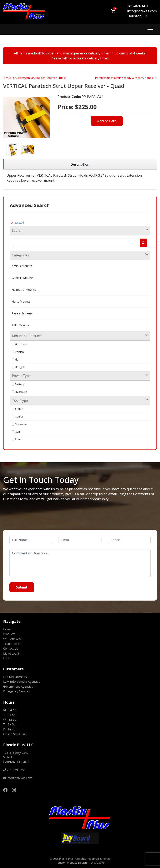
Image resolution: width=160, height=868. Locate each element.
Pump (17, 439)
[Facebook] (5, 790)
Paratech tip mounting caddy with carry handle (124, 78)
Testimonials (12, 644)
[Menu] (150, 30)
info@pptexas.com (142, 11)
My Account (11, 653)
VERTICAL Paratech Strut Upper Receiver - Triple (36, 78)
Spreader (19, 424)
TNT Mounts (20, 325)
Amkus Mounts (22, 266)
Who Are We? (12, 639)
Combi (17, 416)
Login (7, 658)
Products (9, 634)
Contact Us (11, 648)
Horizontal (20, 344)
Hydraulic (19, 392)
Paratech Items (22, 313)
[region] (80, 164)
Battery (18, 384)
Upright (18, 367)
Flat (16, 360)
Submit (22, 587)
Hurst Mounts (21, 301)
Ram (16, 432)
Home (7, 629)
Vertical (18, 352)
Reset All (18, 223)
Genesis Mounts (23, 278)
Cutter (17, 409)
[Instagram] (14, 790)
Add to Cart (107, 121)
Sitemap (105, 859)
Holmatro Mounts (24, 290)
